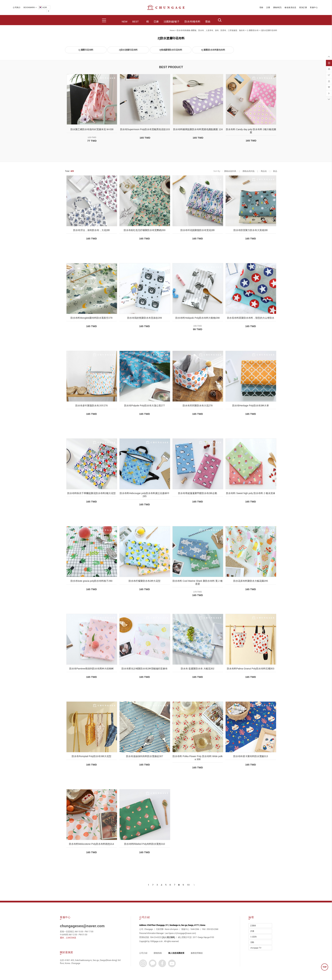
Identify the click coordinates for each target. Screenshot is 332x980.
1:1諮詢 (253, 937)
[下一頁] (194, 885)
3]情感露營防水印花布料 (171, 50)
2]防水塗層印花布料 (269, 30)
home (172, 30)
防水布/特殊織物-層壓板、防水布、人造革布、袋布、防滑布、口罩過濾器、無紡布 (211, 30)
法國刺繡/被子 (172, 22)
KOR (43, 7)
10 (188, 885)
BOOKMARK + (30, 7)
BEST (136, 22)
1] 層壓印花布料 (86, 50)
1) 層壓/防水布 (253, 30)
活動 (252, 942)
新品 (275, 171)
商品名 (264, 171)
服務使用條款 (197, 953)
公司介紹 (143, 953)
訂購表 (253, 926)
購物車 (276, 7)
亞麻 (156, 22)
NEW (125, 22)
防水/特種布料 (192, 22)
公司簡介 (17, 7)
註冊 (268, 7)
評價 (252, 931)
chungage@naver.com (186, 933)
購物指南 (158, 953)
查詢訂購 (303, 7)
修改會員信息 (290, 7)
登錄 (261, 7)
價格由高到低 (248, 171)
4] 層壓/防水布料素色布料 (213, 50)
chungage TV (256, 948)
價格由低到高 (230, 171)
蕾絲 (208, 22)
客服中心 (314, 7)
